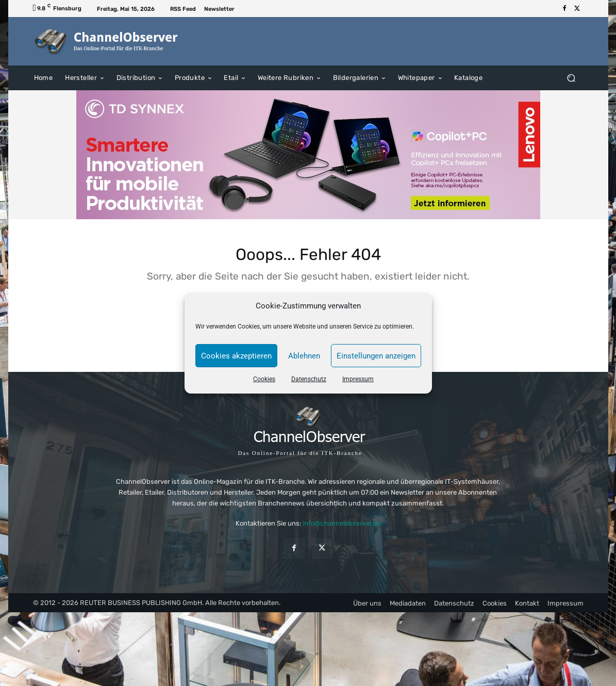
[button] (571, 78)
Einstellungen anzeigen (376, 356)
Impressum (358, 379)
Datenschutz (309, 379)
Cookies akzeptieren (236, 356)
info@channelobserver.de (342, 529)
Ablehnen (304, 356)
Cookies (264, 379)
